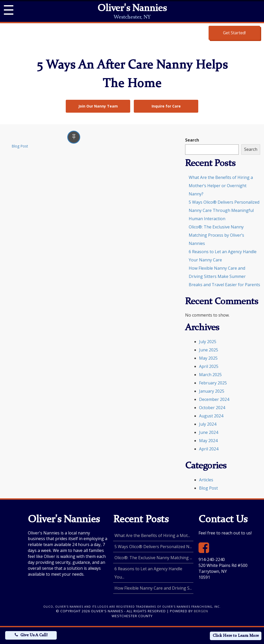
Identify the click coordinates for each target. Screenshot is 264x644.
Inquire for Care (166, 106)
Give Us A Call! (34, 635)
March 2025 (210, 375)
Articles (206, 480)
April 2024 (209, 449)
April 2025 (209, 366)
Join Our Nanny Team (98, 106)
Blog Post (20, 146)
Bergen (201, 611)
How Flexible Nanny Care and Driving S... (153, 588)
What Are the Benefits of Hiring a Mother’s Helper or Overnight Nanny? (221, 186)
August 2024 (211, 416)
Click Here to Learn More (236, 636)
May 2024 (208, 441)
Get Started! (234, 33)
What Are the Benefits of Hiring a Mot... (152, 535)
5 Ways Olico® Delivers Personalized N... (153, 547)
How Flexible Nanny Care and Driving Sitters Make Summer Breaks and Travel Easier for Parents (224, 276)
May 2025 (208, 358)
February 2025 (213, 383)
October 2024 (212, 408)
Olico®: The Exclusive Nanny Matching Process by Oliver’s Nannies (216, 235)
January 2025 (212, 391)
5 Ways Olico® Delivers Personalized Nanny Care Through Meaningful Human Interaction (224, 210)
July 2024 (208, 424)
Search (192, 140)
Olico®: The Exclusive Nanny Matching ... (153, 558)
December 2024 (214, 399)
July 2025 (208, 342)
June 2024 (209, 432)
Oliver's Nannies (132, 9)
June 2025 (209, 350)
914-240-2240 (212, 559)
